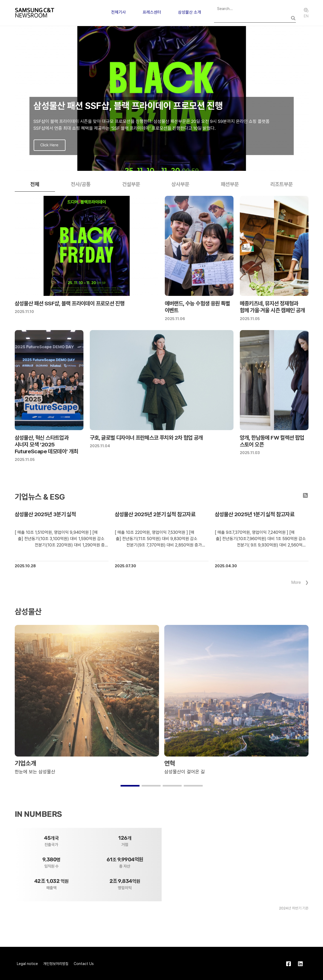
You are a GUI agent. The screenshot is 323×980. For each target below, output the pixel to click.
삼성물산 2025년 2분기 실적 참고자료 (155, 514)
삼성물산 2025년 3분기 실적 (45, 514)
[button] (153, 165)
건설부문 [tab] (131, 184)
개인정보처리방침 (56, 964)
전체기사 (118, 12)
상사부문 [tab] (180, 184)
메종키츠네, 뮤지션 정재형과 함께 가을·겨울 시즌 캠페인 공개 (272, 307)
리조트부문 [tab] (282, 184)
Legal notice (27, 964)
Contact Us (84, 964)
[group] (162, 98)
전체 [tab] (35, 184)
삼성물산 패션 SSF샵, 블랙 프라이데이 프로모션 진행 (70, 303)
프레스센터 (152, 12)
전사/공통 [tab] (81, 184)
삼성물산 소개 (190, 12)
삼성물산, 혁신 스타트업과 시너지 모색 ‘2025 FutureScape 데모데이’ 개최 (46, 445)
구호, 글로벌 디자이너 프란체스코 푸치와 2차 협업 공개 (146, 438)
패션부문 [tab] (230, 184)
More (296, 582)
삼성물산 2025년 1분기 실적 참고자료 (255, 514)
